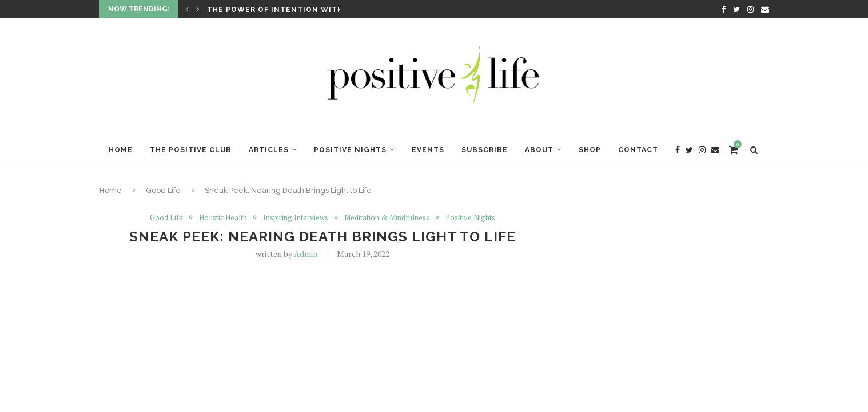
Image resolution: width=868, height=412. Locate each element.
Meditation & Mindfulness (387, 217)
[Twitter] (736, 9)
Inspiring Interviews (296, 217)
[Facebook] (724, 9)
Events (428, 150)
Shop (590, 150)
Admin (306, 254)
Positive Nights (350, 150)
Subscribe (485, 150)
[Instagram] (750, 9)
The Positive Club (191, 150)
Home (121, 150)
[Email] (765, 9)
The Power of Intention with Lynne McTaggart (317, 10)
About (539, 150)
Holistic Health (223, 217)
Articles (269, 150)
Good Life (163, 190)
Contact (638, 150)
